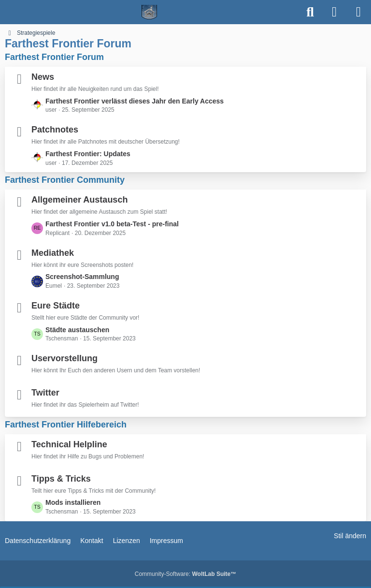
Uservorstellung (64, 358)
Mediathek (53, 253)
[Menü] (358, 12)
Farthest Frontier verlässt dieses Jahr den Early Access (135, 101)
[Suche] (310, 12)
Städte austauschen (77, 330)
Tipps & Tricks (61, 479)
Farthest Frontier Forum (54, 57)
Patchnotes (55, 130)
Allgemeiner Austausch (79, 200)
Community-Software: (185, 574)
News (43, 77)
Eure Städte (56, 306)
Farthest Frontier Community (65, 180)
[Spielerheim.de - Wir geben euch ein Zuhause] (150, 12)
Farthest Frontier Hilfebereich (66, 425)
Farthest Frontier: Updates (88, 154)
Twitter (45, 393)
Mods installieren (73, 502)
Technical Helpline (69, 444)
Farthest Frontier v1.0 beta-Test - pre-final (112, 224)
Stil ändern (350, 536)
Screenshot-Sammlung (82, 277)
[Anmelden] (334, 12)
